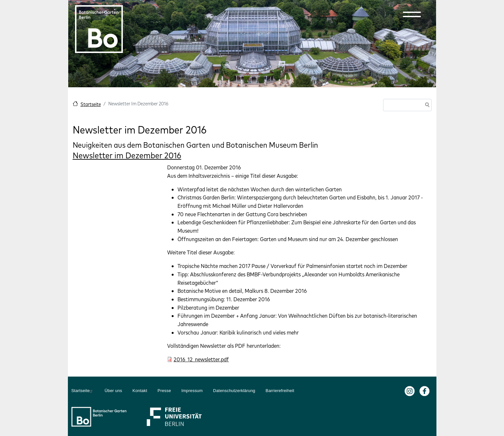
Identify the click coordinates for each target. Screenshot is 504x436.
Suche (426, 106)
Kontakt (140, 391)
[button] (412, 14)
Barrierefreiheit (280, 391)
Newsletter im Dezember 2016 (127, 155)
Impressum (192, 391)
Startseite (91, 104)
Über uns (113, 391)
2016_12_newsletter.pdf (201, 359)
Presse (164, 391)
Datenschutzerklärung (234, 391)
